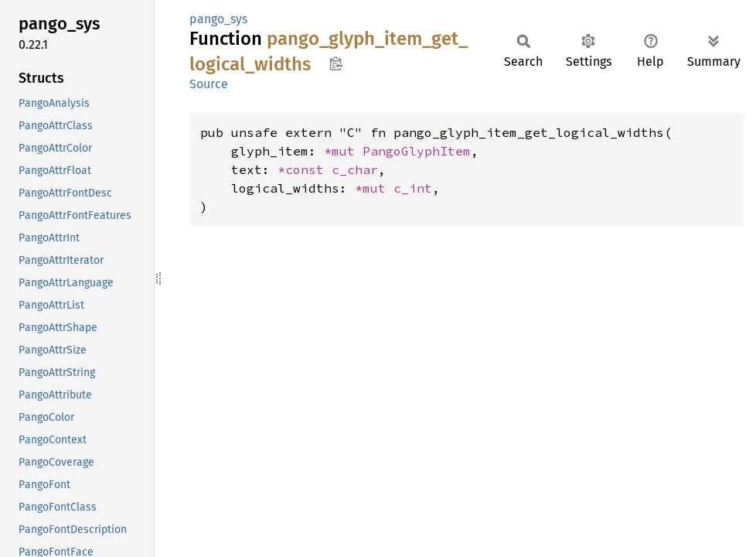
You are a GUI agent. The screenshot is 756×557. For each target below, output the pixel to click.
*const (305, 169)
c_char (355, 169)
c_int (413, 188)
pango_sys (218, 19)
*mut (343, 151)
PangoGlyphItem (417, 151)
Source (209, 84)
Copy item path (336, 63)
